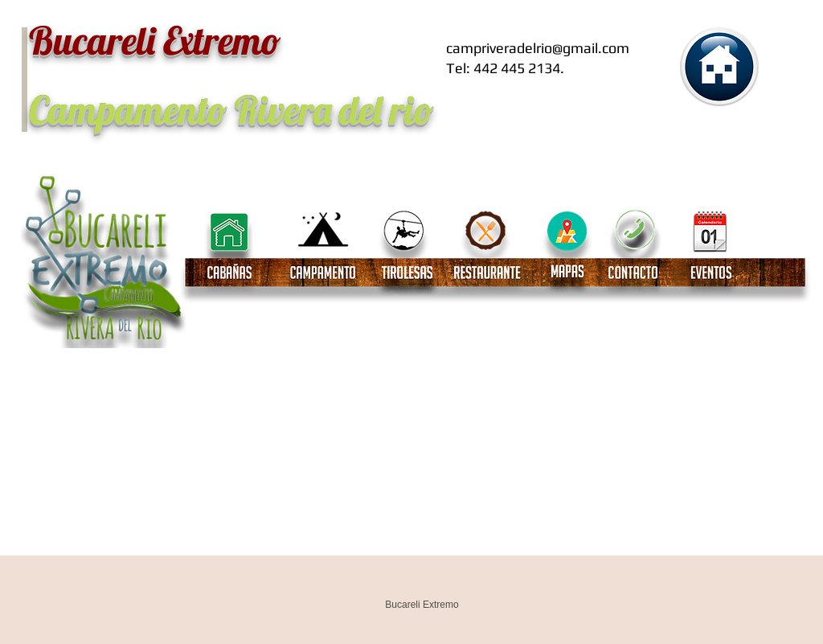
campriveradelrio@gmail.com (538, 48)
